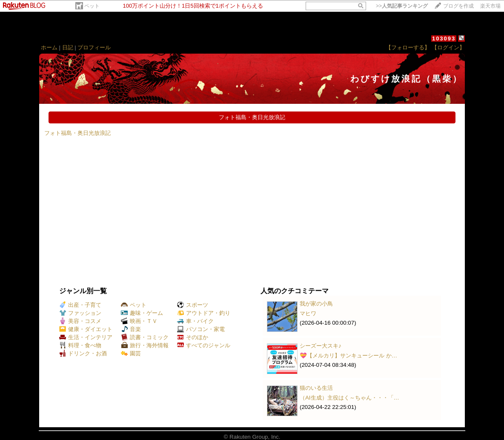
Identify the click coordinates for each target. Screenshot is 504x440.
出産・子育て (80, 305)
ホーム (49, 47)
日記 (68, 47)
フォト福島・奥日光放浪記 (77, 133)
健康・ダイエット (86, 329)
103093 (444, 39)
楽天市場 (490, 6)
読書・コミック (145, 337)
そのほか (193, 337)
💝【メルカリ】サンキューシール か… (348, 356)
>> (402, 6)
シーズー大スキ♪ (321, 346)
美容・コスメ (80, 321)
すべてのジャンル (204, 345)
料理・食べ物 (80, 345)
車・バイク (195, 321)
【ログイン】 (448, 47)
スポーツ (193, 305)
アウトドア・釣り (204, 313)
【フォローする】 (408, 47)
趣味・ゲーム (142, 313)
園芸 (131, 353)
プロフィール (94, 47)
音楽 (131, 329)
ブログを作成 (458, 6)
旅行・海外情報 (145, 345)
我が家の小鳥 (316, 304)
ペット (92, 6)
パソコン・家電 (201, 329)
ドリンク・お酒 (83, 353)
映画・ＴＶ (139, 321)
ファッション (80, 313)
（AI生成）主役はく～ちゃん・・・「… (349, 398)
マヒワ (308, 313)
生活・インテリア (86, 337)
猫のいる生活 (316, 388)
